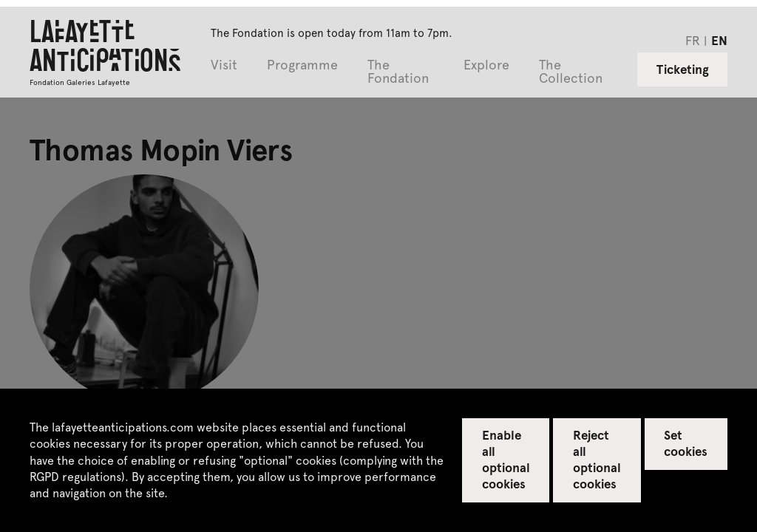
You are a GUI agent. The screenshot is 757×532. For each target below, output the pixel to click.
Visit (224, 65)
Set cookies (686, 443)
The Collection (571, 72)
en (719, 40)
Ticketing (683, 69)
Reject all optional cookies (597, 459)
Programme (302, 65)
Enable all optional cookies (506, 459)
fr (693, 40)
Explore (486, 65)
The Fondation (398, 72)
